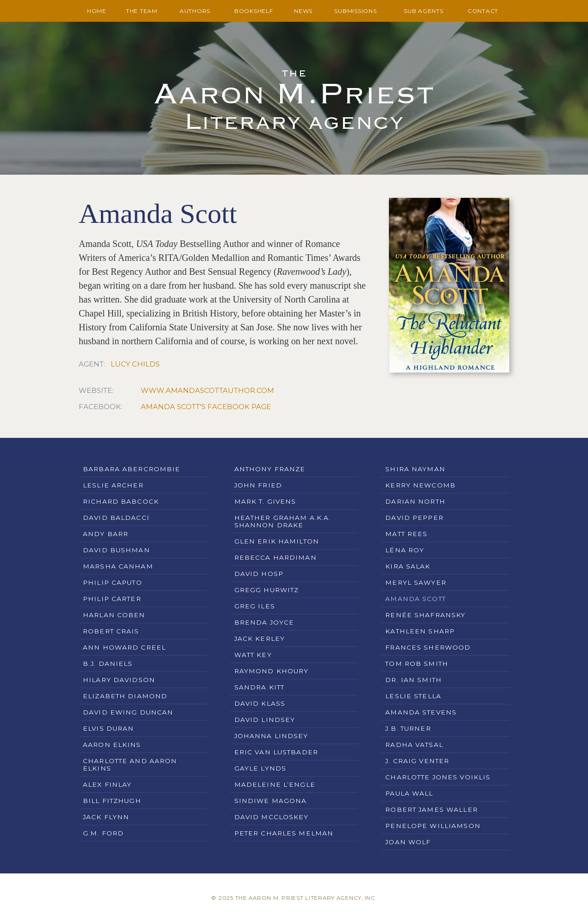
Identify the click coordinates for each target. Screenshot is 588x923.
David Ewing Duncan (128, 712)
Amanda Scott (416, 599)
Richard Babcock (121, 501)
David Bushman (116, 550)
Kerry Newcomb (420, 485)
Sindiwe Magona (271, 801)
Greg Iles (255, 606)
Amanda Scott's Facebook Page (206, 407)
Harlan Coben (114, 615)
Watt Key (253, 655)
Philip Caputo (113, 582)
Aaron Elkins (112, 745)
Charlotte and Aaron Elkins (130, 765)
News (303, 11)
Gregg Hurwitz (267, 590)
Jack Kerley (260, 639)
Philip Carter (112, 599)
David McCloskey (272, 817)
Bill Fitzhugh (112, 801)
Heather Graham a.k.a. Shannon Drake (283, 521)
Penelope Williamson (433, 826)
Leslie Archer (113, 485)
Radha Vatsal (414, 745)
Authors (195, 11)
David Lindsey (265, 720)
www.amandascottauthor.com (207, 390)
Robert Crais (111, 631)
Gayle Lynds (260, 768)
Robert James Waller (431, 809)
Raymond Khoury (272, 671)
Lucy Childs (135, 364)
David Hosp (259, 574)
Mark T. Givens (265, 501)
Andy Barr (106, 534)
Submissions (355, 11)
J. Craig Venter (417, 761)
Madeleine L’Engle (275, 784)
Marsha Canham (118, 566)
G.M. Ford (103, 833)
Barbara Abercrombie (131, 469)
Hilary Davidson (119, 680)
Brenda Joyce (264, 622)
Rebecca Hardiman (275, 557)
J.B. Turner (408, 728)
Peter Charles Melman (284, 833)
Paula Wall (409, 793)
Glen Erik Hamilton (277, 541)
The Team (142, 11)
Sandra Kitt (259, 687)
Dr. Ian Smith (413, 680)
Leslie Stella (413, 696)
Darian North (415, 501)
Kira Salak (408, 566)
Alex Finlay (107, 784)
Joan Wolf (408, 842)
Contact (483, 11)
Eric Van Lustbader (276, 752)
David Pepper (414, 518)
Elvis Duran (108, 728)
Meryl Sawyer (416, 582)
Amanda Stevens (421, 712)
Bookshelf (254, 11)
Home (97, 11)
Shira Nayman (415, 469)
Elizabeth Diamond (125, 696)
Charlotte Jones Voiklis (438, 777)
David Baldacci (116, 518)
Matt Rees (406, 534)
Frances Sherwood (428, 647)
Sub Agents (424, 11)
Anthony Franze (270, 469)
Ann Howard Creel (124, 647)
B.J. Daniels (108, 664)
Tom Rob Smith (417, 664)
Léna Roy (405, 550)
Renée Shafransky (425, 615)
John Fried (258, 485)
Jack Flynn (106, 817)
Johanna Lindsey (271, 736)
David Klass (260, 703)
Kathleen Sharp (420, 631)
